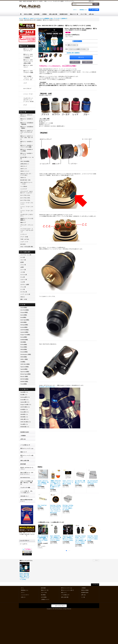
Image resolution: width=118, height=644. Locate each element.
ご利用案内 (23, 436)
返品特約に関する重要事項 (73, 53)
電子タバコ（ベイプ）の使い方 (27, 456)
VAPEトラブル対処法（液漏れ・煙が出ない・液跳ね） (27, 483)
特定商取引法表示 (25, 432)
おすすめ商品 (44, 597)
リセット (97, 560)
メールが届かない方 (25, 445)
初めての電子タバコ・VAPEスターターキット (27, 473)
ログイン (75, 10)
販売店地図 (23, 464)
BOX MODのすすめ (25, 478)
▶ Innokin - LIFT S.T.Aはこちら (47, 387)
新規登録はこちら (83, 10)
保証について (24, 452)
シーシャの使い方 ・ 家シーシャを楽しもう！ (27, 492)
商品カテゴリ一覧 (45, 590)
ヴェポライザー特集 (25, 488)
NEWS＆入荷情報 (85, 590)
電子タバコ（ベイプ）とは (27, 448)
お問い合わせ (75, 62)
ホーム (22, 588)
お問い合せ (23, 439)
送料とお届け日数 (25, 461)
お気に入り (87, 62)
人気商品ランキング (45, 599)
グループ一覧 (44, 592)
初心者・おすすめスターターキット (27, 468)
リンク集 (83, 597)
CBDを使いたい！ (25, 496)
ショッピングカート (25, 595)
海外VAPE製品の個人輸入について (27, 500)
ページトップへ (96, 585)
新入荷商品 (43, 595)
